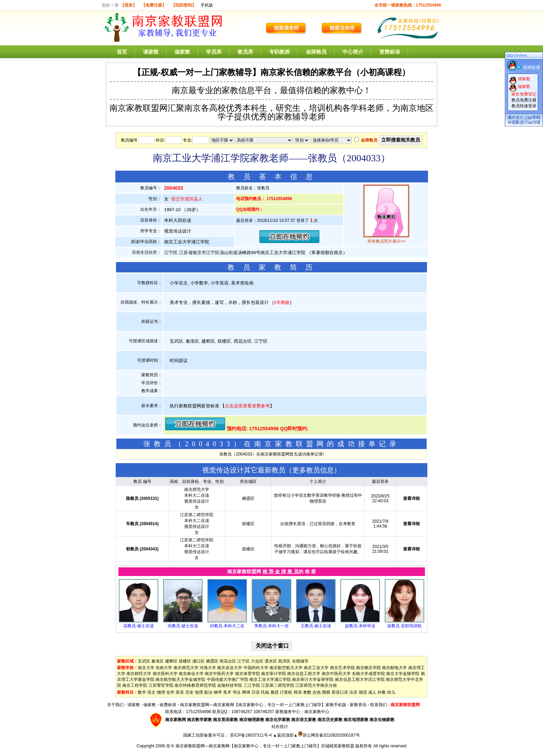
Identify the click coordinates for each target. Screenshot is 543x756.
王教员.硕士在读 (316, 626)
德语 (363, 692)
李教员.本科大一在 (271, 626)
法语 (353, 692)
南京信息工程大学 (304, 674)
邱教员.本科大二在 (227, 626)
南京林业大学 (191, 674)
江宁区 (243, 661)
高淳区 (284, 661)
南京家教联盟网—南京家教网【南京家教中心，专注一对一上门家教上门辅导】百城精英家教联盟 (265, 746)
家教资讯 (358, 705)
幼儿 (391, 692)
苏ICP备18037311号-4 (251, 735)
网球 (246, 692)
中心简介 (353, 52)
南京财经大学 (139, 674)
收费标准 (168, 705)
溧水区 (271, 661)
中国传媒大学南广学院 (228, 679)
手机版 (207, 5)
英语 (180, 692)
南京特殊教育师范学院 (195, 685)
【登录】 (128, 5)
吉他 (317, 692)
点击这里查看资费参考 (247, 406)
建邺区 (171, 661)
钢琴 (218, 692)
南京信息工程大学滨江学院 (360, 679)
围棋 (326, 692)
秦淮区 (158, 661)
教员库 (245, 52)
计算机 (286, 692)
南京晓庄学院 (368, 668)
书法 (237, 692)
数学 (142, 692)
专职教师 (279, 52)
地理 (199, 692)
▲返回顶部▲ (285, 735)
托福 (265, 692)
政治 (208, 692)
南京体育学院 (248, 674)
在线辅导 (300, 661)
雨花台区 (228, 661)
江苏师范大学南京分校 (316, 685)
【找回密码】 (184, 5)
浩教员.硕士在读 (183, 626)
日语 (256, 692)
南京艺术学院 (342, 668)
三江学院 (252, 685)
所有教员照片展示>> (386, 241)
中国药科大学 (256, 668)
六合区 (257, 661)
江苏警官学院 (161, 685)
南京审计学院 (274, 674)
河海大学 (208, 668)
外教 (382, 692)
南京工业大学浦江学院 (270, 679)
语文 (151, 692)
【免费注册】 (154, 5)
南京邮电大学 (394, 668)
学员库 (214, 52)
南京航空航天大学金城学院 (180, 679)
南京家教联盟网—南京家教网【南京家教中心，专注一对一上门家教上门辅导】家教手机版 (263, 705)
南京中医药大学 (219, 674)
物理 (161, 692)
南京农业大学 (230, 668)
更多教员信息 (313, 470)
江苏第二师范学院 (278, 685)
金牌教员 (316, 52)
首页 (122, 52)
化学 (170, 692)
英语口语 (340, 692)
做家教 (182, 52)
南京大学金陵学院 (403, 674)
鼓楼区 (185, 661)
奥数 (307, 692)
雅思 (275, 692)
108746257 (264, 712)
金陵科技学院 (230, 685)
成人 (372, 692)
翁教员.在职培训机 (404, 626)
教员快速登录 (524, 106)
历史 (189, 692)
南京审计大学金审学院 (313, 679)
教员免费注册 (524, 100)
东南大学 (164, 668)
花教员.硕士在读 (138, 626)
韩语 (298, 692)
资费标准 (390, 52)
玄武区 (144, 661)
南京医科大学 (165, 674)
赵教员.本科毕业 (360, 626)
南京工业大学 (316, 668)
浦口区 (198, 661)
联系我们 (379, 705)
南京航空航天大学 (286, 668)
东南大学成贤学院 (368, 674)
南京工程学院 (135, 685)
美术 (227, 692)
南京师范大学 (186, 668)
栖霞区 (212, 661)
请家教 (151, 52)
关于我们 (115, 705)
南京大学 (146, 668)
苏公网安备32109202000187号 (329, 735)
